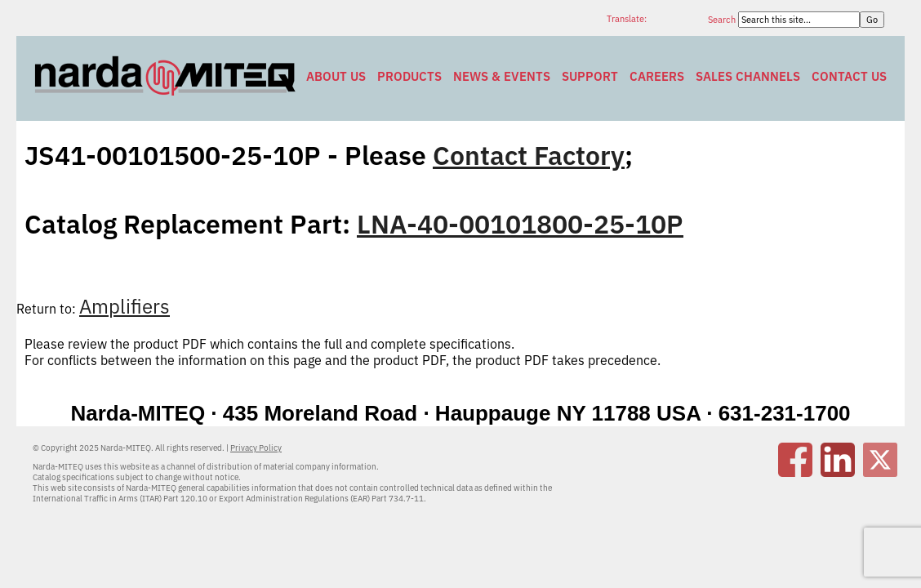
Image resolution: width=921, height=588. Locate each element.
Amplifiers (125, 306)
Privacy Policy (256, 448)
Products (409, 76)
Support (590, 76)
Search (723, 20)
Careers (657, 76)
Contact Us (849, 76)
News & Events (502, 76)
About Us (336, 76)
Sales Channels (748, 76)
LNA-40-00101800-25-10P (520, 224)
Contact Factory (529, 155)
